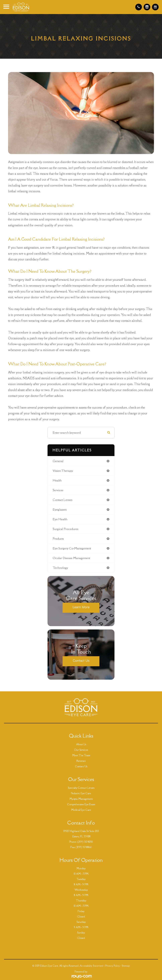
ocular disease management (71, 558)
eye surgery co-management (72, 548)
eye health (60, 519)
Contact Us (81, 660)
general (58, 461)
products (58, 539)
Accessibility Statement (91, 966)
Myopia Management (81, 799)
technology (60, 568)
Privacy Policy (112, 966)
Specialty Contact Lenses (81, 788)
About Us (81, 744)
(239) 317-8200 (85, 842)
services (58, 490)
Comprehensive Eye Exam (81, 804)
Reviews (81, 761)
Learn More (81, 607)
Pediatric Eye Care (81, 793)
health (57, 480)
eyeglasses (60, 509)
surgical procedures (66, 529)
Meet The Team (81, 755)
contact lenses (63, 500)
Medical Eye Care (81, 810)
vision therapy (63, 471)
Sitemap (126, 966)
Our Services (81, 750)
